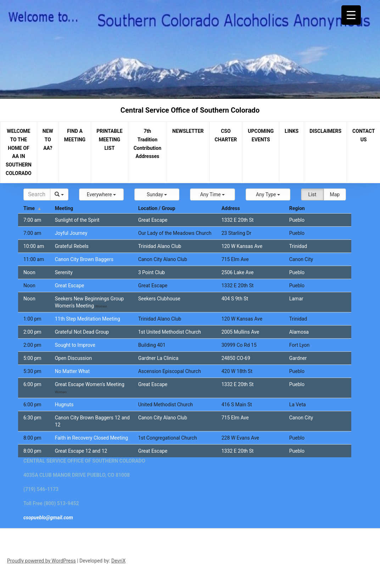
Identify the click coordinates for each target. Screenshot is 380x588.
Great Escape (70, 285)
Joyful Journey (71, 233)
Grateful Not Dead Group (82, 332)
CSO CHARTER (226, 135)
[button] (102, 194)
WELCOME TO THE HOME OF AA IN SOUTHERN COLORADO (19, 152)
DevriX (118, 561)
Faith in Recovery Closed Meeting (91, 438)
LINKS (292, 131)
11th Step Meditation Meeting (88, 319)
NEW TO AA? (48, 140)
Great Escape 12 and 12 (81, 451)
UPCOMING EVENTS (261, 135)
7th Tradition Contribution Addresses (147, 144)
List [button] (312, 194)
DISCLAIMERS (325, 131)
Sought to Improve (75, 345)
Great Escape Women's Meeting (90, 384)
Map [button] (335, 194)
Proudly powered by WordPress (41, 561)
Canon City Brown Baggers (84, 259)
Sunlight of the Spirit (77, 220)
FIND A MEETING (75, 135)
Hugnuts (64, 405)
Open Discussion (74, 358)
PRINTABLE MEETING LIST (110, 140)
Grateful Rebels (72, 246)
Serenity (64, 272)
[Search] (37, 194)
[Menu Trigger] (351, 15)
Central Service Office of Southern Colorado (190, 110)
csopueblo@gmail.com (48, 518)
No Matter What (72, 371)
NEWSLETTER (188, 131)
